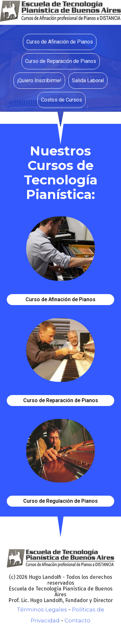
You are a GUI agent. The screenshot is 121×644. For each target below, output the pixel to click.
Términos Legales (42, 609)
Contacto (77, 620)
